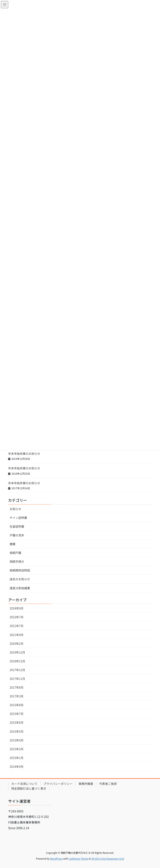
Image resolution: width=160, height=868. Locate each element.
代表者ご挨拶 (108, 784)
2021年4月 (17, 635)
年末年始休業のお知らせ (24, 454)
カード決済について (24, 784)
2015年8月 (17, 705)
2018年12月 (17, 661)
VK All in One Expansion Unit (108, 858)
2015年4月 (17, 740)
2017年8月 (17, 687)
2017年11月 (17, 679)
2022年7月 (17, 617)
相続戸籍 (15, 553)
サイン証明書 (18, 518)
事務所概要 (86, 784)
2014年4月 (17, 767)
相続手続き (17, 561)
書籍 (12, 544)
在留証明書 (17, 526)
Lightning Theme (79, 858)
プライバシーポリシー (58, 784)
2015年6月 (17, 722)
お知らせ (15, 509)
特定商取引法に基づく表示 (29, 788)
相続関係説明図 (20, 570)
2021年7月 (17, 626)
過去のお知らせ (20, 579)
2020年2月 (17, 644)
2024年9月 (17, 608)
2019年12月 (17, 652)
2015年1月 (17, 758)
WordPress (56, 858)
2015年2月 (17, 749)
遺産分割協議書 (20, 588)
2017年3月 (17, 696)
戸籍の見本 (17, 535)
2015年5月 (17, 731)
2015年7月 (17, 714)
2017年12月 (17, 670)
